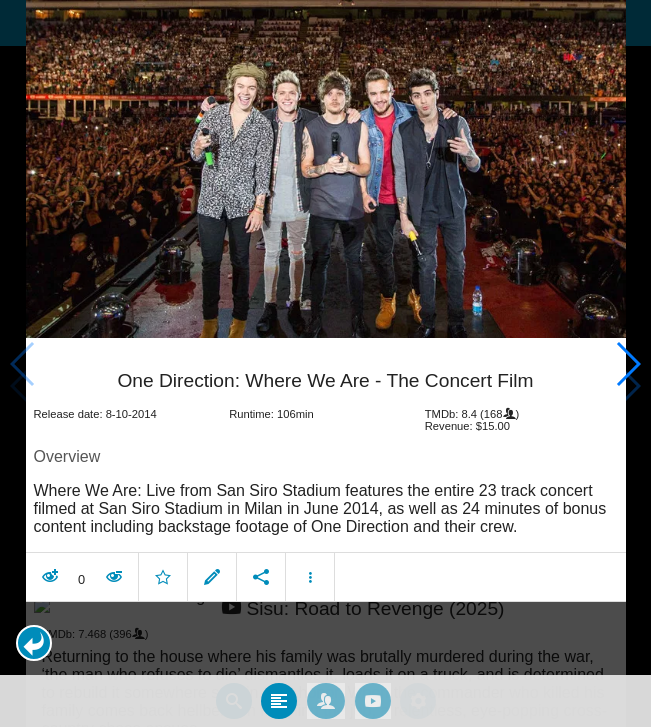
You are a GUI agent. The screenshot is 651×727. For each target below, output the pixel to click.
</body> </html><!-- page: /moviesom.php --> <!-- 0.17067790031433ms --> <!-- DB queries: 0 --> (325, 363)
